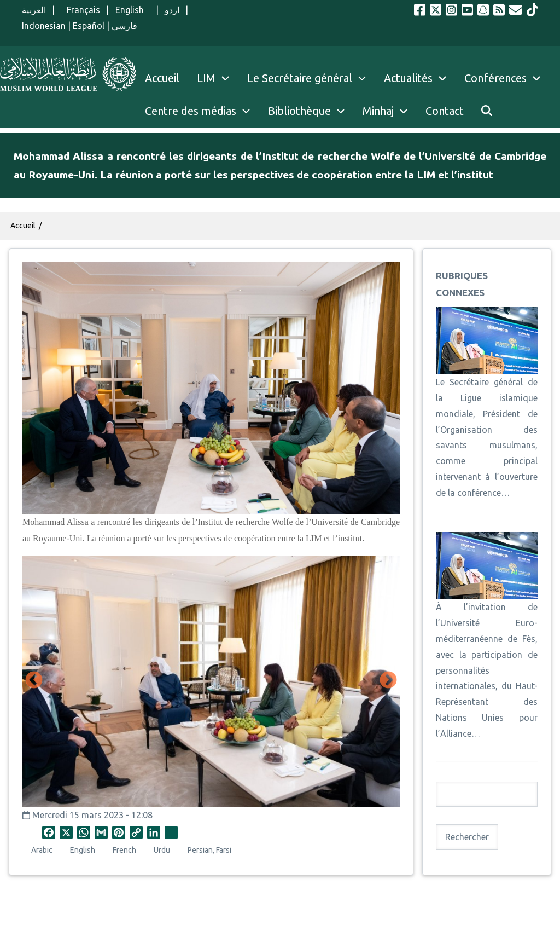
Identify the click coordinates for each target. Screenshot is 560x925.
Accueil (23, 226)
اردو (172, 10)
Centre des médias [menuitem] (191, 111)
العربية (34, 10)
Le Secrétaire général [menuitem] (311, 78)
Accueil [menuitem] (162, 78)
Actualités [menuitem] (408, 78)
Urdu (162, 850)
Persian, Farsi (209, 850)
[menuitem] (487, 111)
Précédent (34, 681)
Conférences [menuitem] (495, 78)
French (124, 850)
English (133, 10)
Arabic (42, 850)
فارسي (124, 26)
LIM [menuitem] (206, 78)
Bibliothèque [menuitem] (299, 111)
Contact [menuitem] (445, 111)
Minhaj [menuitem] (378, 111)
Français (80, 10)
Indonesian (44, 26)
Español (89, 26)
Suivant (388, 681)
